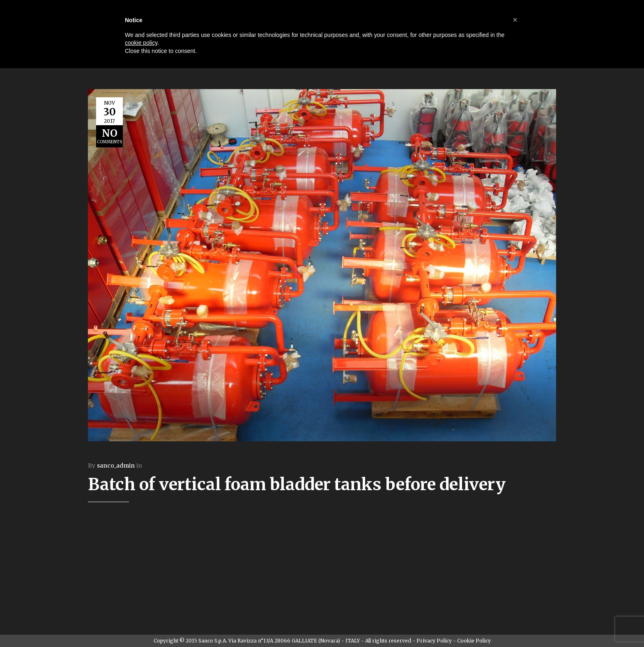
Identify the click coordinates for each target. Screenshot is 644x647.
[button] (515, 20)
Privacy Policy (434, 641)
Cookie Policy (474, 641)
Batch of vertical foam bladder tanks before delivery (297, 484)
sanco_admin (116, 466)
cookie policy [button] (141, 43)
